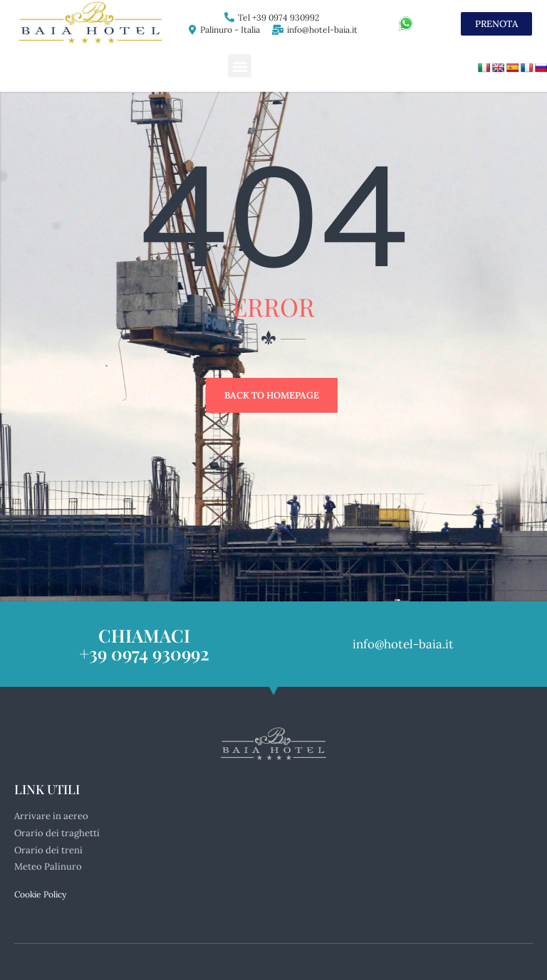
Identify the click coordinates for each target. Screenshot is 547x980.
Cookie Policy (40, 891)
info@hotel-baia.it (322, 30)
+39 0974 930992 (144, 649)
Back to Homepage (272, 395)
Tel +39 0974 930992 (278, 17)
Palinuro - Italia (230, 30)
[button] (240, 66)
